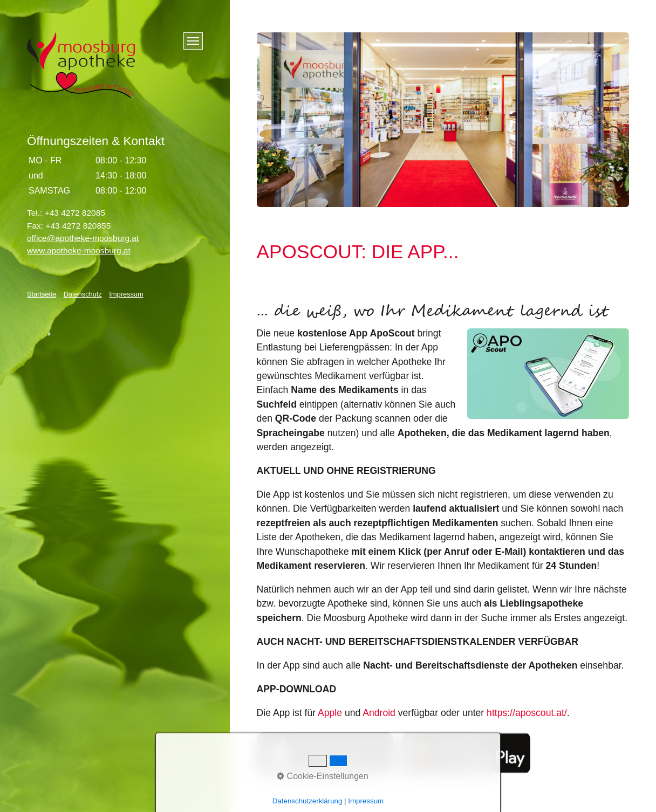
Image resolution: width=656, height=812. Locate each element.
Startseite (42, 294)
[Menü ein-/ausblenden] (193, 41)
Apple (330, 713)
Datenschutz (83, 294)
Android (379, 713)
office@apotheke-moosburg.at (83, 238)
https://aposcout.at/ (527, 713)
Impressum (126, 294)
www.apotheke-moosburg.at (79, 250)
